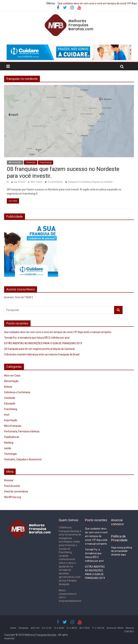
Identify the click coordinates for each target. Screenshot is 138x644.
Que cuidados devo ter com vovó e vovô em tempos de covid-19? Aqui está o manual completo (58, 332)
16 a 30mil (59, 628)
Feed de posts (12, 486)
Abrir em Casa (12, 376)
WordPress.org (12, 497)
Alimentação (15, 162)
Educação (10, 403)
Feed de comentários (16, 491)
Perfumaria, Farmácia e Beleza (22, 431)
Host (7, 415)
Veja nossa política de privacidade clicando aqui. (122, 551)
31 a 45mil (72, 628)
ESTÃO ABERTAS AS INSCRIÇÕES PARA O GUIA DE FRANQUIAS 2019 (43, 343)
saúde (8, 448)
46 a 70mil (84, 628)
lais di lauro (19, 182)
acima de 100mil (115, 628)
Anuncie (130, 628)
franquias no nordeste (79, 182)
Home (13, 628)
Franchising (46, 162)
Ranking (9, 443)
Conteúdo (31, 162)
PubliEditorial (11, 437)
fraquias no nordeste (102, 182)
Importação (11, 420)
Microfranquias (13, 426)
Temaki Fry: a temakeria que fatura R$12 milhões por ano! (37, 338)
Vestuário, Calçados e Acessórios (23, 459)
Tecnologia (10, 454)
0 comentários (54, 182)
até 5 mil (35, 628)
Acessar (9, 480)
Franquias (23, 628)
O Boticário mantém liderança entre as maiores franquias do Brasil (42, 354)
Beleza (8, 387)
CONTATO (129, 632)
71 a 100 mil (98, 628)
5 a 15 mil (47, 628)
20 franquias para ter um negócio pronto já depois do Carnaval (39, 349)
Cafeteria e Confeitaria (17, 392)
